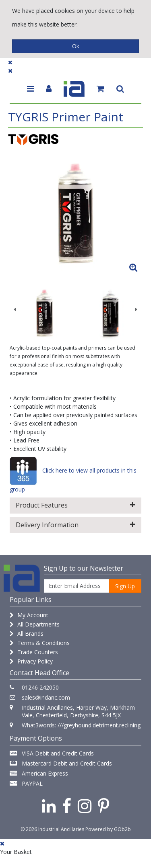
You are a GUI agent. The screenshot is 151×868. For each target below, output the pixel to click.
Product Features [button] (75, 505)
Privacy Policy (31, 661)
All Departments (35, 624)
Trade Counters (34, 652)
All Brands (27, 634)
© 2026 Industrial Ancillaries (52, 829)
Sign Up (125, 586)
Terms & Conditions (40, 643)
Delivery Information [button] (75, 525)
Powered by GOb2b (108, 829)
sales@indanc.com (46, 697)
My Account (29, 615)
